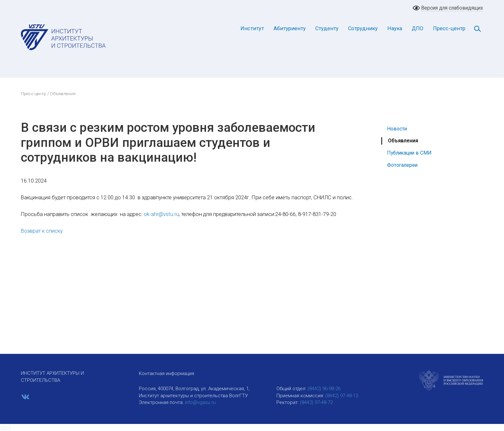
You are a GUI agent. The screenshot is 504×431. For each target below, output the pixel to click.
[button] (5, 428)
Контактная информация (166, 373)
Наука (395, 28)
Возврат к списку (42, 231)
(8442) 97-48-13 (342, 396)
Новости (397, 129)
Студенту (327, 28)
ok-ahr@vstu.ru (161, 214)
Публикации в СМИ (409, 153)
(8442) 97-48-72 (316, 402)
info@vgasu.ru (200, 402)
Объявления (403, 141)
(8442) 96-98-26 (324, 389)
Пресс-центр (449, 28)
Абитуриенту (290, 28)
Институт (252, 28)
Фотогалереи (402, 165)
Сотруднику (363, 28)
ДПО (418, 28)
